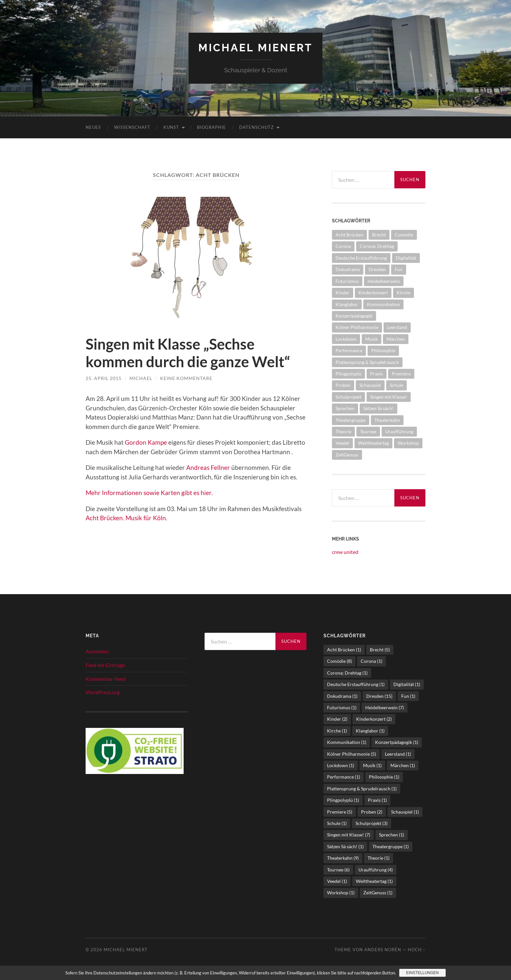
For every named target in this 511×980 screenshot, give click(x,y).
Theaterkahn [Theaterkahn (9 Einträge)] (387, 420)
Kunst (171, 127)
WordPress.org (103, 692)
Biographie (212, 127)
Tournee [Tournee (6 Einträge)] (368, 431)
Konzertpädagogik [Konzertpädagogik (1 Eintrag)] (354, 316)
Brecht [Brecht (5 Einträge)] (379, 235)
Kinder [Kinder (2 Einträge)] (343, 292)
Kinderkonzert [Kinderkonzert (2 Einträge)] (373, 292)
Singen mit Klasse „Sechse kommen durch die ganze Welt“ (188, 353)
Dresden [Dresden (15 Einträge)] (377, 269)
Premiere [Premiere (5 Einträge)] (401, 374)
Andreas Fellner (208, 467)
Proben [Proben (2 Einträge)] (343, 385)
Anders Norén (383, 950)
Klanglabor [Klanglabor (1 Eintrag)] (347, 304)
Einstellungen (422, 973)
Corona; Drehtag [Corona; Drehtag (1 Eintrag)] (377, 246)
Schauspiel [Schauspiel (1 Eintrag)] (370, 385)
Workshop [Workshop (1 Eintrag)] (408, 443)
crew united (345, 552)
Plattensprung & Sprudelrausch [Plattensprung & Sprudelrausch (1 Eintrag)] (367, 362)
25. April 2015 (104, 378)
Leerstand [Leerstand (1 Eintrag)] (397, 327)
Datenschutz (256, 127)
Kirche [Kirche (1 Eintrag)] (404, 292)
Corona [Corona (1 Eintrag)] (343, 246)
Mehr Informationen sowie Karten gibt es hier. (150, 493)
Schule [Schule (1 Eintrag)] (396, 385)
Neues (93, 127)
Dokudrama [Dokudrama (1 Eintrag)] (348, 269)
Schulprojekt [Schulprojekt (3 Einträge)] (348, 397)
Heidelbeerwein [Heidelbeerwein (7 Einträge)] (384, 281)
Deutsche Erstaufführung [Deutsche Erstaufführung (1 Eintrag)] (361, 258)
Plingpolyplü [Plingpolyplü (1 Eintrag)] (348, 374)
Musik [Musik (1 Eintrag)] (371, 339)
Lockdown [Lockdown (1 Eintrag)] (346, 339)
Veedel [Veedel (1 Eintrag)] (342, 443)
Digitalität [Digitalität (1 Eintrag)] (406, 258)
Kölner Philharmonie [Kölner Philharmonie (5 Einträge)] (357, 327)
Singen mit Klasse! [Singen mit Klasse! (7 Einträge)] (389, 397)
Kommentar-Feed (106, 679)
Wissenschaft (132, 127)
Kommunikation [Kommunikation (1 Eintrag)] (383, 304)
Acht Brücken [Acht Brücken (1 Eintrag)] (349, 235)
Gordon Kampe (146, 442)
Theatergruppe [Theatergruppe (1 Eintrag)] (351, 420)
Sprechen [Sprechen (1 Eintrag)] (345, 408)
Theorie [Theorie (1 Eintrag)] (343, 431)
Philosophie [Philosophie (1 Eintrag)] (383, 350)
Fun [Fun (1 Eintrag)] (399, 269)
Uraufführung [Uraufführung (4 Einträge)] (399, 431)
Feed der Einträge (105, 665)
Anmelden (97, 651)
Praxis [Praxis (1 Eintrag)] (377, 374)
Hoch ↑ (417, 950)
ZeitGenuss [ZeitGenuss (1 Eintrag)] (347, 455)
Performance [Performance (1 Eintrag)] (349, 350)
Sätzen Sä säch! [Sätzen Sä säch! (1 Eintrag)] (379, 408)
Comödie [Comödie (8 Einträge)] (404, 235)
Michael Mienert (255, 48)
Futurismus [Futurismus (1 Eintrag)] (347, 281)
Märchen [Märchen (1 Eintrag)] (396, 339)
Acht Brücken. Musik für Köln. (126, 518)
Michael (141, 378)
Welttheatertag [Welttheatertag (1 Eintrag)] (373, 443)
